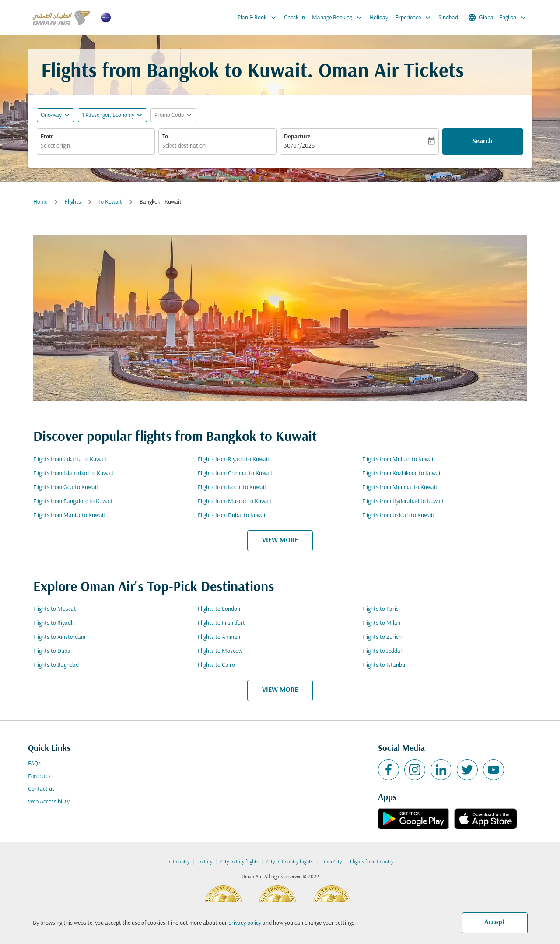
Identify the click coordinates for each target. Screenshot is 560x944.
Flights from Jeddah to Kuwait (398, 516)
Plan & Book (259, 18)
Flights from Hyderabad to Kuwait (403, 502)
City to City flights (240, 862)
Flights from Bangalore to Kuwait (73, 502)
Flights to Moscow (220, 651)
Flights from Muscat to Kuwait (235, 502)
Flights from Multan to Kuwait (399, 460)
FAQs (34, 764)
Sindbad (448, 18)
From (47, 137)
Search (483, 141)
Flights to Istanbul (384, 665)
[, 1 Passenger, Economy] (108, 115)
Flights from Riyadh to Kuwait (234, 460)
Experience (415, 18)
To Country (178, 862)
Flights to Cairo (216, 665)
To (165, 137)
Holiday (379, 18)
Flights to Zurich (382, 637)
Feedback (39, 777)
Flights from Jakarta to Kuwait (70, 460)
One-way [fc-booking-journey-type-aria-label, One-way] (51, 115)
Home (40, 202)
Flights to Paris (380, 609)
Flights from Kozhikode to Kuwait (402, 474)
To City (205, 862)
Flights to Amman (219, 637)
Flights (73, 202)
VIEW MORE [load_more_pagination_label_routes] (280, 540)
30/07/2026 (299, 146)
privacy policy (245, 923)
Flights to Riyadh (54, 623)
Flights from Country (372, 862)
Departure (297, 137)
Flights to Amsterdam (59, 637)
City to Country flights (290, 862)
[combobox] (96, 146)
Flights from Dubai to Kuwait (233, 516)
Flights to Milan (381, 623)
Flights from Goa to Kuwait (66, 488)
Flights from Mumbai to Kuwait (400, 488)
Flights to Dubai (52, 651)
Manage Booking (339, 18)
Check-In (294, 18)
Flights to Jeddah (383, 651)
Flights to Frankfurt (221, 623)
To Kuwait (110, 202)
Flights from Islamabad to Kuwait (73, 474)
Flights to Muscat (55, 609)
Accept (495, 923)
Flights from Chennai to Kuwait (235, 474)
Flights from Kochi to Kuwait (232, 488)
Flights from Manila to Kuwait (69, 516)
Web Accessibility (49, 802)
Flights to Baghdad (56, 665)
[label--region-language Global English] (498, 18)
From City (331, 862)
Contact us (41, 789)
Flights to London (219, 609)
